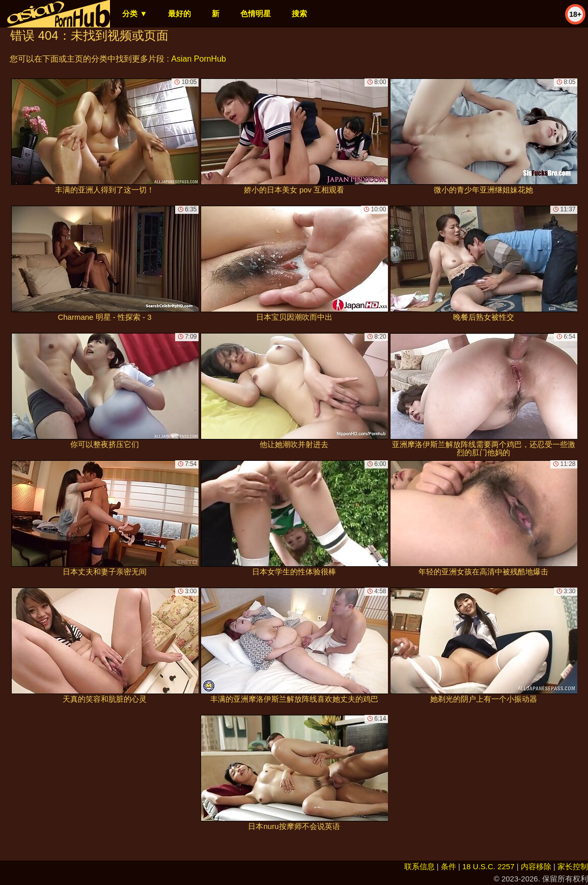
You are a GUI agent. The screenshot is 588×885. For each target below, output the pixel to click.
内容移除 (536, 866)
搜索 (299, 13)
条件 (449, 866)
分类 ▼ (135, 13)
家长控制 (573, 866)
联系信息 (419, 866)
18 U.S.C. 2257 (488, 866)
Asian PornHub (199, 59)
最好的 (179, 13)
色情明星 (256, 13)
